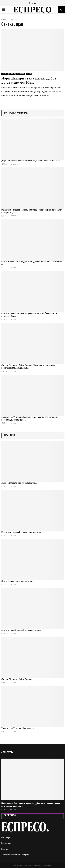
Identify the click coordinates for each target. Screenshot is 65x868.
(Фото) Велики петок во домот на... (17, 581)
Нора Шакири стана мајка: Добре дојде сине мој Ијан (29, 80)
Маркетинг (6, 843)
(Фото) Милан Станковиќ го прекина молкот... (22, 630)
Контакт (5, 849)
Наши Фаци (21, 74)
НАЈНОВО (10, 435)
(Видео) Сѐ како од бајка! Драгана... (18, 679)
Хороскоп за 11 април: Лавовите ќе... (18, 728)
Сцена (29, 74)
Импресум (6, 837)
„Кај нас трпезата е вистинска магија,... (19, 483)
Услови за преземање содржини (16, 855)
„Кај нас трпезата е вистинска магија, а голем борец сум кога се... (32, 161)
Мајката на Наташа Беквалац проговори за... (22, 532)
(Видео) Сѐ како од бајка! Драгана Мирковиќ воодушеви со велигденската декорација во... (28, 367)
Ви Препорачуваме (8, 74)
